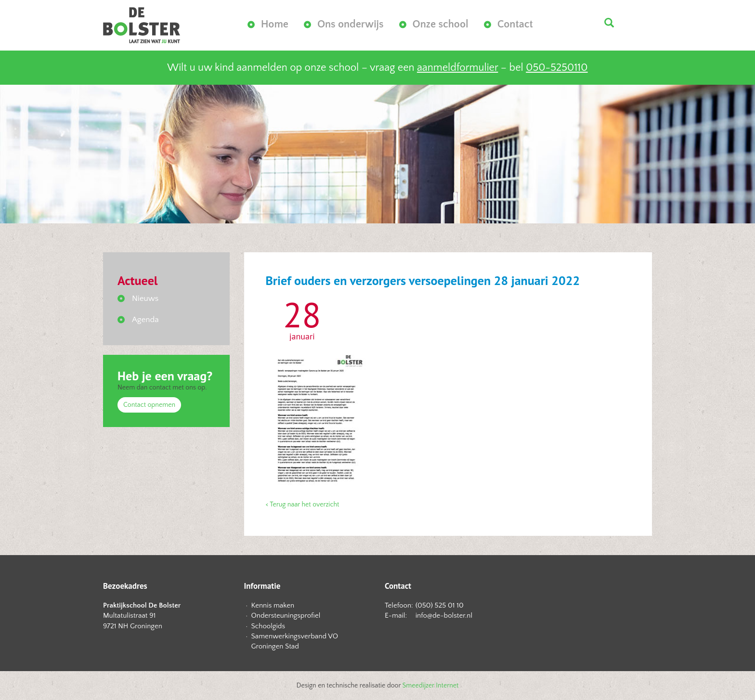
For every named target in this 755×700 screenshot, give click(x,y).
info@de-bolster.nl (444, 616)
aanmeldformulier (457, 68)
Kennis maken (273, 605)
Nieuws (145, 298)
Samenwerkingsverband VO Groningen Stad (295, 641)
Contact (515, 24)
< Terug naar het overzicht (303, 505)
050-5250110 (557, 68)
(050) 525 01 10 (440, 605)
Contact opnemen (149, 405)
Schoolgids (268, 626)
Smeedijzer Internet (431, 686)
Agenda (145, 320)
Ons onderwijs (351, 24)
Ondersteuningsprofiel (286, 616)
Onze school (441, 24)
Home (275, 24)
